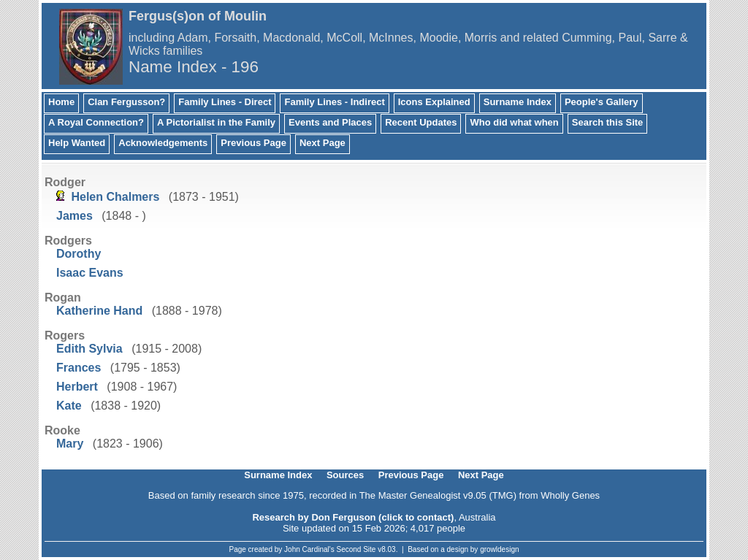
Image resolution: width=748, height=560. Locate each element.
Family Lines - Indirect (334, 102)
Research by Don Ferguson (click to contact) (353, 517)
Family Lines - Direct (225, 102)
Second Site (356, 549)
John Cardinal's (309, 549)
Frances (79, 368)
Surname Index (518, 102)
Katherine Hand (99, 311)
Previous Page (253, 143)
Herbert (77, 387)
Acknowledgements (163, 143)
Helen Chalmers (115, 197)
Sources (345, 475)
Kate (69, 406)
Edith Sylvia (89, 349)
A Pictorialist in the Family (216, 122)
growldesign (499, 549)
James (75, 216)
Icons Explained (434, 102)
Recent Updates (421, 122)
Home (61, 102)
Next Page (323, 143)
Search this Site (608, 122)
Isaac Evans (90, 273)
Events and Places (330, 122)
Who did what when (514, 122)
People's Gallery (602, 102)
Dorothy (79, 254)
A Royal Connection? (96, 122)
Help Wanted (77, 143)
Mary (70, 444)
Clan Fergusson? (126, 102)
